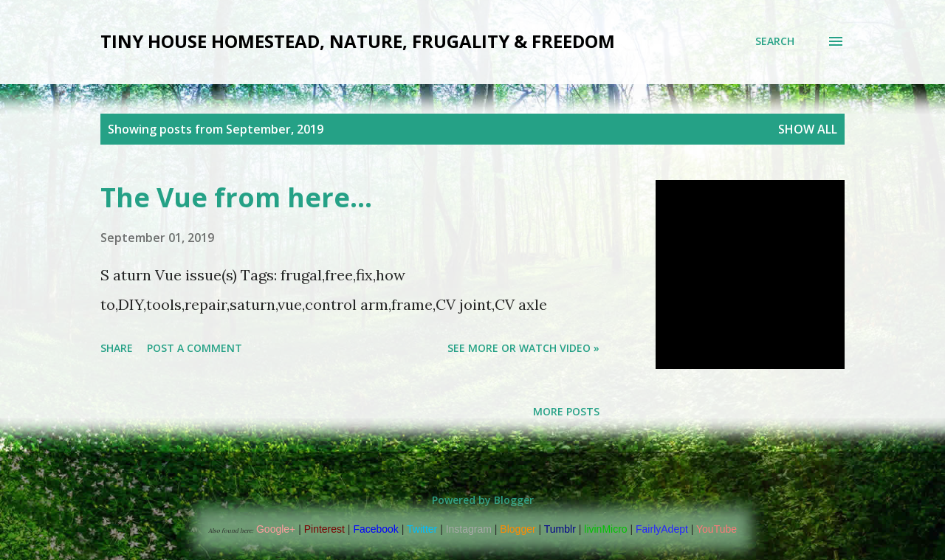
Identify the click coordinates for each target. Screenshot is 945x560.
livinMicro (605, 529)
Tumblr (560, 529)
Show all (808, 129)
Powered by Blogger (472, 500)
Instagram (469, 529)
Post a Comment (195, 348)
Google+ (276, 529)
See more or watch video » (523, 348)
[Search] (775, 41)
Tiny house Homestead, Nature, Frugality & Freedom (358, 41)
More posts (566, 411)
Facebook (375, 529)
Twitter (422, 529)
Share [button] (117, 348)
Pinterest (324, 529)
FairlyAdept (662, 529)
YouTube (717, 529)
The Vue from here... (236, 197)
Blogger (518, 529)
